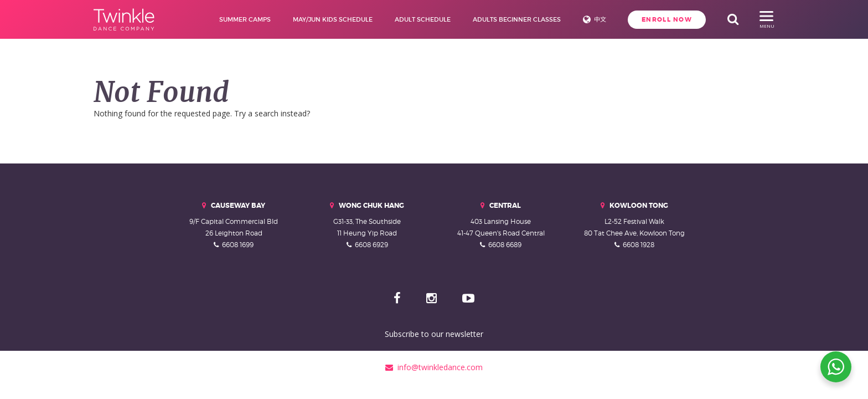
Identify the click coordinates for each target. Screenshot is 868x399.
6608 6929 (371, 245)
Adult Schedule (420, 19)
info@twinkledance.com (434, 367)
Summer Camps (243, 19)
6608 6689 (505, 245)
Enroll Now (665, 19)
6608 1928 (639, 245)
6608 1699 (238, 245)
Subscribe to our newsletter (434, 334)
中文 (598, 19)
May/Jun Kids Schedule (330, 19)
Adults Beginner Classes (515, 19)
